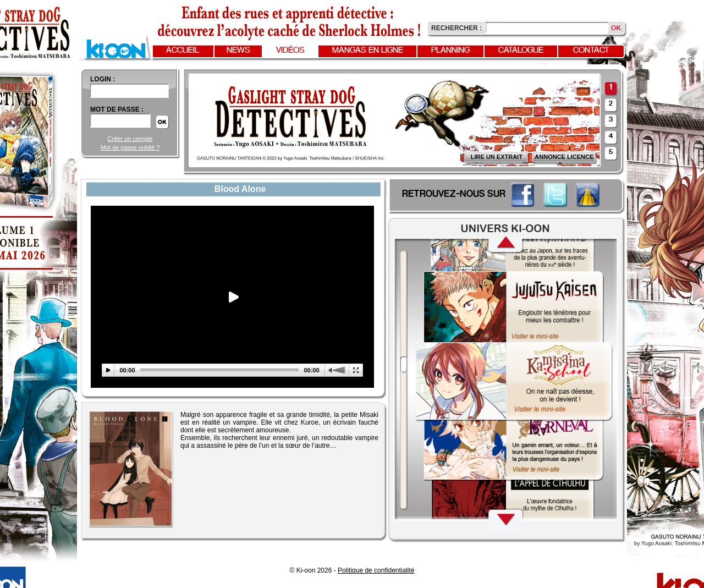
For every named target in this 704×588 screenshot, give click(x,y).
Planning (450, 51)
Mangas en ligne (368, 51)
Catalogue (521, 51)
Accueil (183, 51)
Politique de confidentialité (376, 570)
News (238, 51)
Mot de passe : (117, 109)
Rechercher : (457, 28)
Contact (591, 51)
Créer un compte (130, 139)
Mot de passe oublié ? (130, 147)
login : (103, 79)
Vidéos (290, 51)
